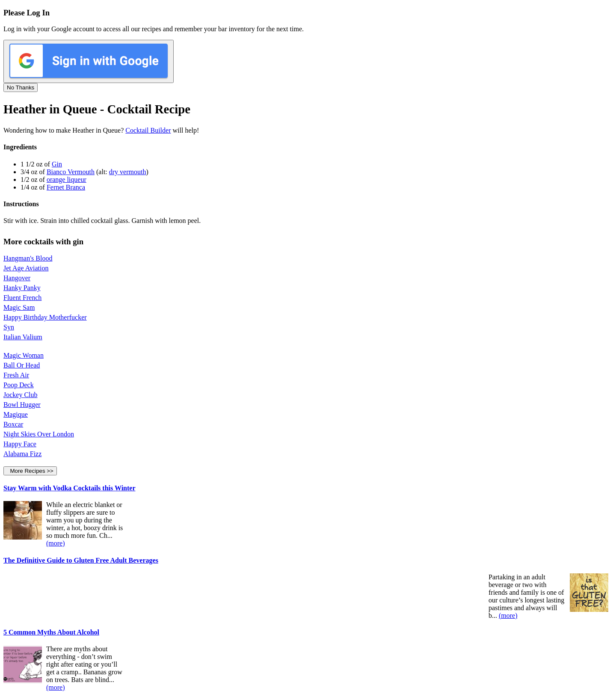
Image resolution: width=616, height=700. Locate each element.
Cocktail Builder (148, 130)
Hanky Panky (22, 288)
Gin (57, 164)
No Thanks (21, 87)
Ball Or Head (22, 365)
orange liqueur (67, 179)
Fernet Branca (66, 187)
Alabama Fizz (22, 454)
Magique (16, 414)
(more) (56, 543)
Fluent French (22, 298)
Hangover (17, 278)
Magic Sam (19, 307)
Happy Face (20, 444)
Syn (9, 327)
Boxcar (13, 424)
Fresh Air (16, 375)
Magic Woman (24, 355)
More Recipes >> (30, 471)
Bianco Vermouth (71, 172)
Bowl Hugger (22, 405)
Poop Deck (19, 385)
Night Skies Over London (39, 434)
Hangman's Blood (28, 258)
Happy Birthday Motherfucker (45, 317)
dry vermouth (128, 172)
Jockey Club (21, 395)
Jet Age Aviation (26, 268)
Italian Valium (23, 337)
